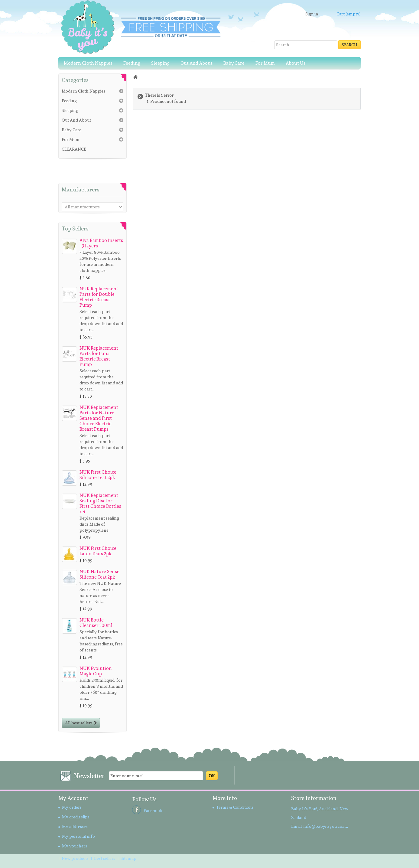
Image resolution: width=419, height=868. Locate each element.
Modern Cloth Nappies (88, 63)
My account (73, 798)
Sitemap (128, 858)
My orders (72, 807)
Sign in (312, 14)
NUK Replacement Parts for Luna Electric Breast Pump (99, 356)
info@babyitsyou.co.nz (326, 826)
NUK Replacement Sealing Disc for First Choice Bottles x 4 (100, 504)
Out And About (197, 63)
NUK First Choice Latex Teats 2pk (98, 551)
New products (76, 858)
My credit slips (76, 817)
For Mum (265, 63)
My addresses (75, 827)
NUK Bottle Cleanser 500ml (96, 623)
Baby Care (234, 63)
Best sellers (105, 858)
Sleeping (160, 63)
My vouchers (75, 846)
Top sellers (75, 228)
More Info (225, 798)
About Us (296, 63)
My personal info (78, 836)
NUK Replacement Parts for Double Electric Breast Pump (99, 297)
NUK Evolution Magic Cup (96, 671)
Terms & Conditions (235, 807)
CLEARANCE (74, 149)
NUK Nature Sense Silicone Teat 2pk (99, 574)
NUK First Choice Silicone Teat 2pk (98, 475)
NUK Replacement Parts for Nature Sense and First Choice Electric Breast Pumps (99, 418)
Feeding (132, 63)
